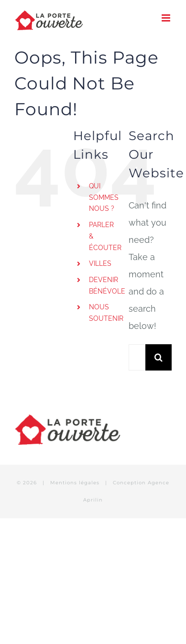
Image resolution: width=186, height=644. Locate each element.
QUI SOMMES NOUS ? (104, 197)
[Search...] (137, 357)
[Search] (159, 357)
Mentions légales (76, 483)
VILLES (100, 263)
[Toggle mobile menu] (167, 18)
